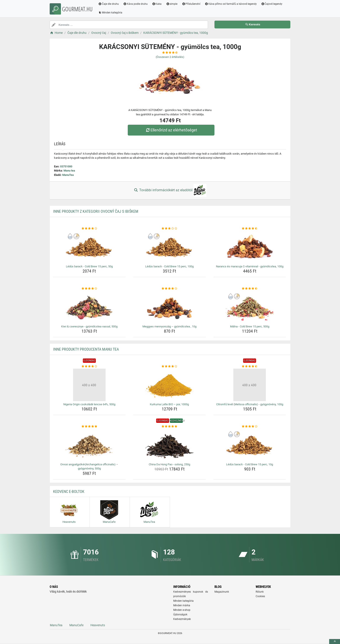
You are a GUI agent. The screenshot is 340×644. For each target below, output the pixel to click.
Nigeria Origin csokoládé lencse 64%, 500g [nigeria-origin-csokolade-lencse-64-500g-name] (89, 404)
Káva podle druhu (135, 4)
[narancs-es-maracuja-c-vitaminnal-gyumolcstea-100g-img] (250, 247)
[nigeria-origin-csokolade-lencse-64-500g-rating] (89, 366)
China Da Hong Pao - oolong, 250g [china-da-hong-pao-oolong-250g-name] (169, 464)
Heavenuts (98, 625)
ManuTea (68, 175)
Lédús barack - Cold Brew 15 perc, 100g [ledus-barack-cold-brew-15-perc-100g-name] (169, 266)
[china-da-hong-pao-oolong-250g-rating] (169, 427)
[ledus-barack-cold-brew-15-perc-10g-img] (250, 445)
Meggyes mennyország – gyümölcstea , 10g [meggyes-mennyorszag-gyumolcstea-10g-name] (169, 326)
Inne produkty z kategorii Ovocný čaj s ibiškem (96, 211)
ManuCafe (76, 625)
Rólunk (260, 592)
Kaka (157, 4)
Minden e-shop (182, 610)
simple (172, 4)
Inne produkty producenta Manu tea (86, 349)
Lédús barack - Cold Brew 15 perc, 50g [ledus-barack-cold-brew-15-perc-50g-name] (89, 266)
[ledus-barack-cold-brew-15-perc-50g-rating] (89, 229)
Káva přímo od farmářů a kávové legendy (231, 4)
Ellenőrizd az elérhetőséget (171, 130)
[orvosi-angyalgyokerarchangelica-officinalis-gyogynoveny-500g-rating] (89, 427)
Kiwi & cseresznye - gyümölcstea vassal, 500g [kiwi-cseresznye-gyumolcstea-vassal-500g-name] (89, 326)
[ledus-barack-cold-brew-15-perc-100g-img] (169, 247)
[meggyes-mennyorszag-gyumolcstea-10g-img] (169, 307)
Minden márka (182, 605)
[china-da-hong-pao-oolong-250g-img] (169, 445)
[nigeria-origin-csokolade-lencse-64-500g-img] (89, 385)
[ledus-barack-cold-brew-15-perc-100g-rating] (169, 229)
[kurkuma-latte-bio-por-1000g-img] (169, 385)
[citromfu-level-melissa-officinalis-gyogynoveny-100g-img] (250, 385)
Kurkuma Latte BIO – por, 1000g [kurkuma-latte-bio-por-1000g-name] (169, 404)
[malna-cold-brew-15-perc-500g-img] (250, 307)
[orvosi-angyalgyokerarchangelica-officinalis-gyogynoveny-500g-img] (89, 445)
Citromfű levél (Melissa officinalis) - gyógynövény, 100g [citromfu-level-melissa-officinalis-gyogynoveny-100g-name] (250, 404)
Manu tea (69, 171)
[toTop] (335, 642)
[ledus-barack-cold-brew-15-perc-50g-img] (89, 247)
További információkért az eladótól (170, 190)
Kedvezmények (182, 619)
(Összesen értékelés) (170, 57)
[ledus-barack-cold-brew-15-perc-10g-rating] (250, 427)
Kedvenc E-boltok (69, 491)
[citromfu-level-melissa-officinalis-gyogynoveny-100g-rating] (250, 366)
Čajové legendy (272, 4)
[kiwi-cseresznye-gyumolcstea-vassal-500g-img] (89, 307)
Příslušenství (191, 4)
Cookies (260, 596)
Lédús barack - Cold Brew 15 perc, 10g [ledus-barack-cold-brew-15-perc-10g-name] (250, 464)
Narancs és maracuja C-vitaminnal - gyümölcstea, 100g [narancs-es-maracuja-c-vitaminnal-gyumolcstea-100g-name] (250, 266)
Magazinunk (222, 592)
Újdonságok (180, 615)
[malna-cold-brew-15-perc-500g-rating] (250, 289)
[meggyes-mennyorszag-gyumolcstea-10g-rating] (169, 289)
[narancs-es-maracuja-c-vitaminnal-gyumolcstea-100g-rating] (250, 229)
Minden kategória (110, 13)
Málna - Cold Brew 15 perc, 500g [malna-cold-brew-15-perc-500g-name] (250, 326)
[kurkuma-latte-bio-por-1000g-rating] (169, 366)
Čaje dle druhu (109, 4)
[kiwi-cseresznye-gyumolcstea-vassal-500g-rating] (89, 289)
